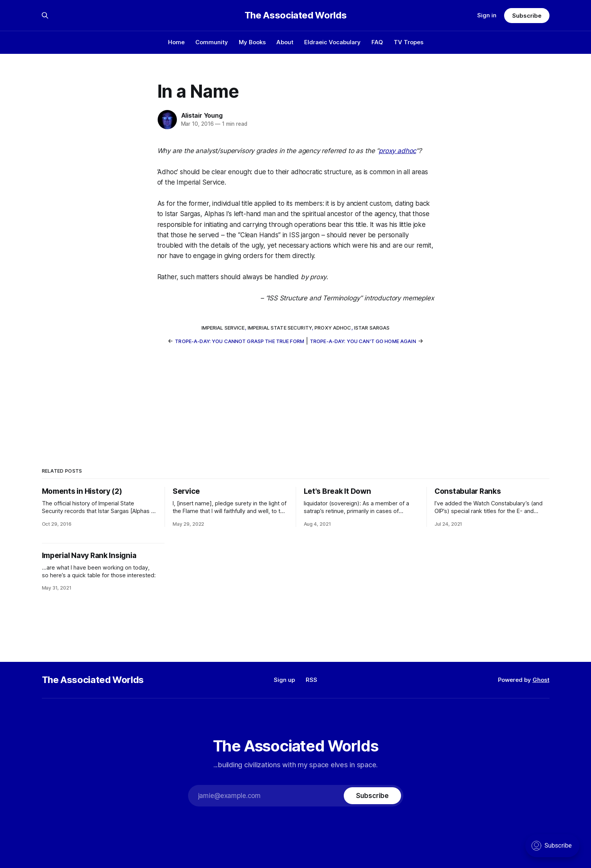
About (285, 42)
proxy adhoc (397, 151)
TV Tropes (409, 42)
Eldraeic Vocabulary (332, 42)
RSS (311, 680)
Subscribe (527, 16)
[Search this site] (45, 15)
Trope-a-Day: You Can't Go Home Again (363, 341)
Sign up (284, 680)
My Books (252, 42)
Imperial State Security (280, 328)
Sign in (487, 15)
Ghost (541, 680)
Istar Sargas (372, 328)
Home (176, 42)
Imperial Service (223, 328)
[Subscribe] (372, 796)
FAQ (377, 42)
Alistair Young (202, 115)
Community (212, 42)
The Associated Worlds (295, 15)
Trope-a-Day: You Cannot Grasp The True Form (240, 341)
